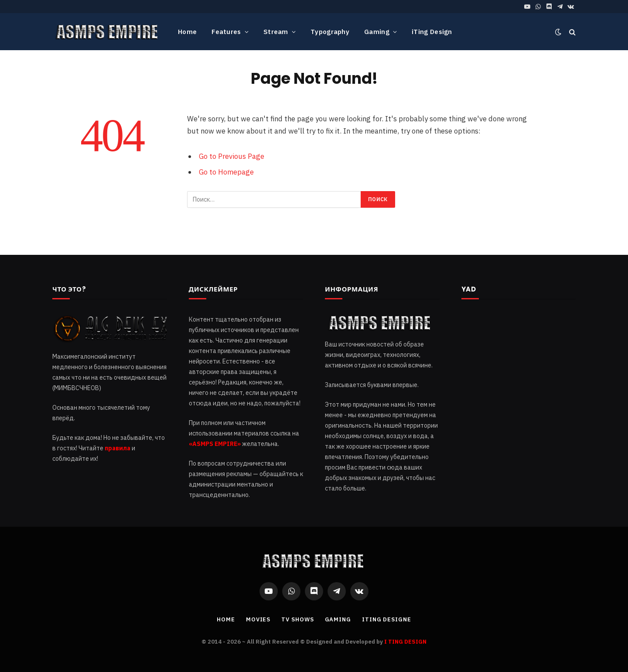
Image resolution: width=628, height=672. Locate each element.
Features (226, 32)
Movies (258, 619)
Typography (330, 32)
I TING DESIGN (405, 642)
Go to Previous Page (232, 156)
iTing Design (432, 32)
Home (187, 32)
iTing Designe (387, 619)
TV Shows (297, 619)
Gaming (377, 32)
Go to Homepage (226, 172)
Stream (276, 32)
